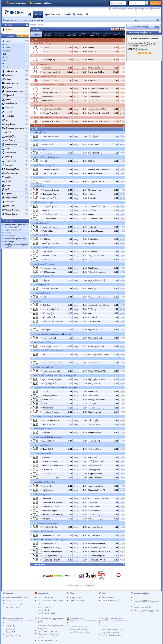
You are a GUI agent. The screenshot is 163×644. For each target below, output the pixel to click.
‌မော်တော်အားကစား (15, 173)
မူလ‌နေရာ (30, 14)
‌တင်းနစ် (15, 79)
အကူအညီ (157, 8)
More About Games (78, 601)
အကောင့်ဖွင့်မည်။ (107, 623)
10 (121, 113)
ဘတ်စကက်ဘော (15, 71)
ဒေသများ (6, 66)
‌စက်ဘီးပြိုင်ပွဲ (15, 116)
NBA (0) (9, 29)
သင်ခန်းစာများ (10, 242)
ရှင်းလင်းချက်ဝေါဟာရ (13, 635)
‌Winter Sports (15, 214)
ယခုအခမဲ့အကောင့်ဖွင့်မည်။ (42, 3)
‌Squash (15, 194)
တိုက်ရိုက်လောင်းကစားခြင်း (15, 604)
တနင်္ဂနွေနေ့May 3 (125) (95, 34)
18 (121, 59)
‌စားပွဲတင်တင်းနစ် (15, 198)
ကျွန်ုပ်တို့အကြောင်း (140, 598)
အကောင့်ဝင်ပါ (155, 3)
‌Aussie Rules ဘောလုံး (15, 91)
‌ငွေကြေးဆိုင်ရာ (15, 136)
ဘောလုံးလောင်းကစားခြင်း (15, 601)
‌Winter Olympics (15, 210)
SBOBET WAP (108, 598)
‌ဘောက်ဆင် (15, 108)
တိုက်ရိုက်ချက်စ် (143, 8)
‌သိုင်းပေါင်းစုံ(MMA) (15, 169)
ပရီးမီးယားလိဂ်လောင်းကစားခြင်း (81, 623)
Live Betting (23, 36)
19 (121, 153)
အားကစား (38, 14)
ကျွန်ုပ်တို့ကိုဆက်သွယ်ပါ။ (13, 230)
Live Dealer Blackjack (46, 613)
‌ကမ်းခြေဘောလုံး (15, 104)
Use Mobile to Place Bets (112, 635)
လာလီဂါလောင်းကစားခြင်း (78, 626)
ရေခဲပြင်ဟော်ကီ (15, 161)
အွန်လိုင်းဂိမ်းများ (75, 598)
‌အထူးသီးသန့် (15, 124)
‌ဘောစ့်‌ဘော (15, 75)
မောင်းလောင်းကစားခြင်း (14, 607)
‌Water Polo (15, 206)
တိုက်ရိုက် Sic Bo (44, 610)
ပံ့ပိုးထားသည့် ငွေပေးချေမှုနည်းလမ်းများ (147, 610)
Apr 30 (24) (60, 34)
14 (121, 80)
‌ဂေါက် (15, 149)
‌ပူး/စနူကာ (15, 185)
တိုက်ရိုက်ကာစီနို (69, 14)
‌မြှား (15, 120)
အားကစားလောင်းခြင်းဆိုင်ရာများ (17, 598)
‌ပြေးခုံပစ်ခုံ (15, 87)
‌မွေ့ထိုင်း (15, 177)
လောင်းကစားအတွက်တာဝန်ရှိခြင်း (16, 239)
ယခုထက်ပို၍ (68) (119, 34)
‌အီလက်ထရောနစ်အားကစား (15, 128)
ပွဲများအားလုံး (10, 36)
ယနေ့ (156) (36, 34)
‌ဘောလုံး (15, 41)
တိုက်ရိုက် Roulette (45, 607)
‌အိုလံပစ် (15, 181)
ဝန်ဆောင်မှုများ (8, 221)
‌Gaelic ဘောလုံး (15, 144)
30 (121, 144)
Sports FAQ (11, 632)
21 (121, 47)
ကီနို (87, 14)
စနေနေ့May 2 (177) (83, 34)
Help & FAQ (11, 626)
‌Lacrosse (15, 165)
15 (121, 68)
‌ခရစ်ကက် (15, 112)
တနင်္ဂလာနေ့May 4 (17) (107, 34)
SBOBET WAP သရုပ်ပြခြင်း (112, 601)
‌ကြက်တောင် (15, 95)
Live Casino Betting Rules (48, 631)
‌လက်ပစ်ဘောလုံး (15, 153)
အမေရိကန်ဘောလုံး (15, 83)
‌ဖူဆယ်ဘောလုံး (15, 140)
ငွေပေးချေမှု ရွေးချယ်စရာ (18, 3)
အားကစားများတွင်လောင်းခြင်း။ (112, 629)
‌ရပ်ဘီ (15, 189)
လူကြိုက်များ (8, 25)
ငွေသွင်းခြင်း (106, 626)
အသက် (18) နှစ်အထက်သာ (47, 641)
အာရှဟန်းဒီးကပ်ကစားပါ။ (110, 632)
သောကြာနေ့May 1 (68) (72, 34)
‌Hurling (15, 157)
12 (121, 313)
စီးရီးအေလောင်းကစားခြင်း (79, 629)
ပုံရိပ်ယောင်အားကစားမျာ (53, 14)
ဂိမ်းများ (80, 14)
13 (121, 194)
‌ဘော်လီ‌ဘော (15, 202)
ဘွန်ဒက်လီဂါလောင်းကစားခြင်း (80, 632)
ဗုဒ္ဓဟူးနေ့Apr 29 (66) (48, 34)
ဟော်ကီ (15, 132)
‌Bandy (15, 100)
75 (121, 136)
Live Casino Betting (46, 598)
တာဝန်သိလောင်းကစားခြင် (142, 608)
